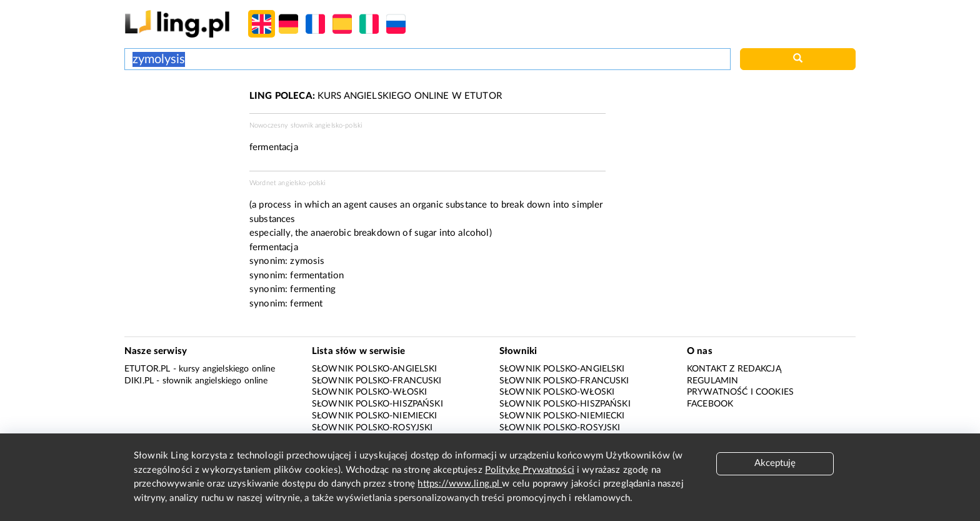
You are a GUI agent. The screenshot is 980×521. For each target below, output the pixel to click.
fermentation (317, 276)
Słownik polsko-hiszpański (377, 404)
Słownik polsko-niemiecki (375, 416)
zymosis (307, 261)
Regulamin (712, 381)
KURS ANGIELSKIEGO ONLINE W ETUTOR (376, 96)
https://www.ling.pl (460, 484)
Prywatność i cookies (740, 392)
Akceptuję (775, 463)
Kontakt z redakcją (734, 369)
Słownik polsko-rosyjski (372, 428)
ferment (306, 304)
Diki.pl (139, 381)
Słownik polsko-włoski (369, 392)
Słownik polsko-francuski (377, 381)
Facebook (710, 404)
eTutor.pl (147, 369)
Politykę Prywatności (530, 470)
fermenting (313, 289)
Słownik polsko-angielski (375, 369)
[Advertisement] (181, 136)
